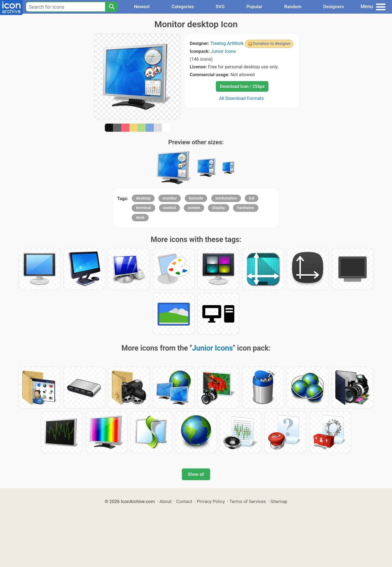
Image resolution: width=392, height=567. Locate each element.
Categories (183, 7)
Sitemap (279, 501)
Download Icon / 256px (242, 86)
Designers (333, 7)
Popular (254, 7)
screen (194, 208)
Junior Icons (223, 51)
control (169, 208)
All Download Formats (242, 98)
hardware (246, 208)
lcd (252, 198)
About (166, 501)
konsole (196, 198)
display (219, 208)
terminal (143, 208)
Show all (196, 474)
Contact (184, 501)
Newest (142, 7)
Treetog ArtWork (227, 43)
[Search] (111, 7)
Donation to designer (272, 44)
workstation (226, 198)
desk (140, 217)
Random (293, 7)
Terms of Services (248, 501)
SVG (220, 7)
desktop (143, 198)
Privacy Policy (211, 501)
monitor (170, 198)
